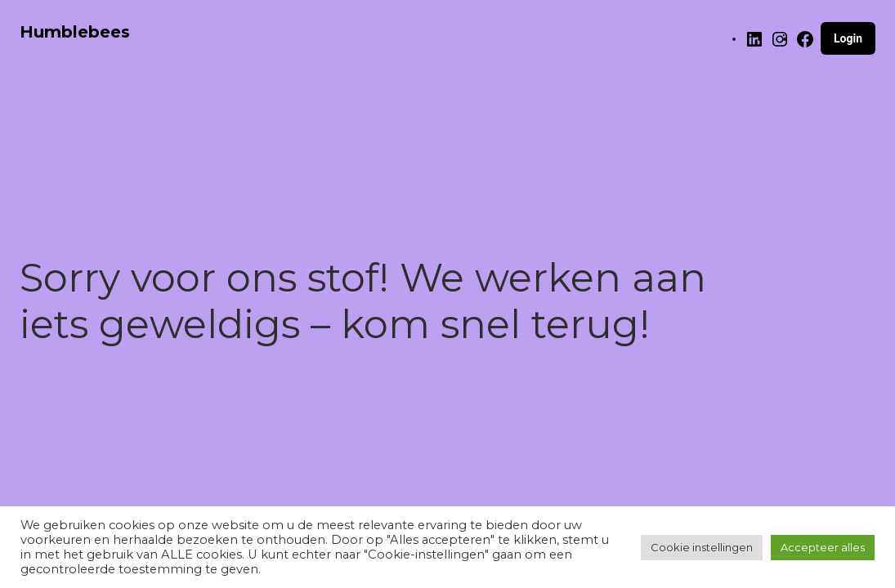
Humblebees (75, 32)
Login (848, 38)
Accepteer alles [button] (823, 547)
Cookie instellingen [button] (702, 547)
